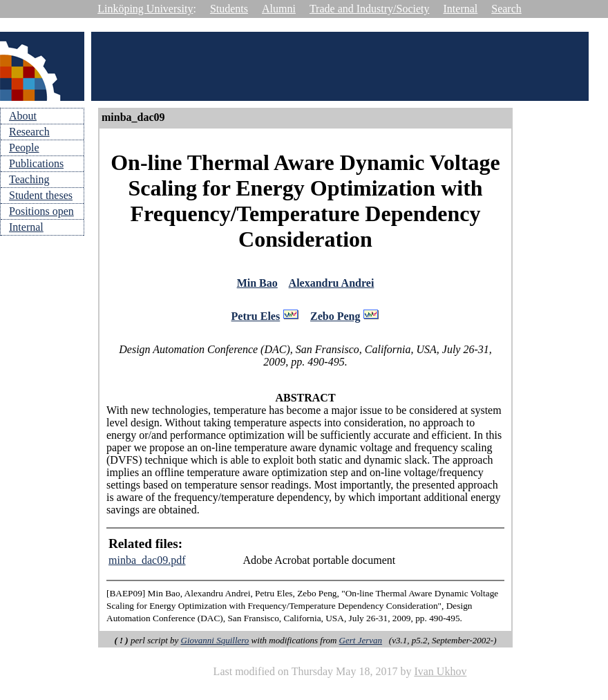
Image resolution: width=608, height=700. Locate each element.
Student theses (41, 195)
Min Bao (257, 284)
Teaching (29, 179)
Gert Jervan (361, 644)
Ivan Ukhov (440, 675)
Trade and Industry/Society (370, 9)
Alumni (279, 9)
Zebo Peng (335, 320)
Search (506, 9)
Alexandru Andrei (332, 284)
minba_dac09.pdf (147, 564)
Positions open (41, 211)
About (23, 116)
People (24, 148)
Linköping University (145, 9)
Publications (36, 163)
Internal (461, 9)
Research (29, 132)
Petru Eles (256, 320)
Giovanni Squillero (215, 644)
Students (229, 9)
